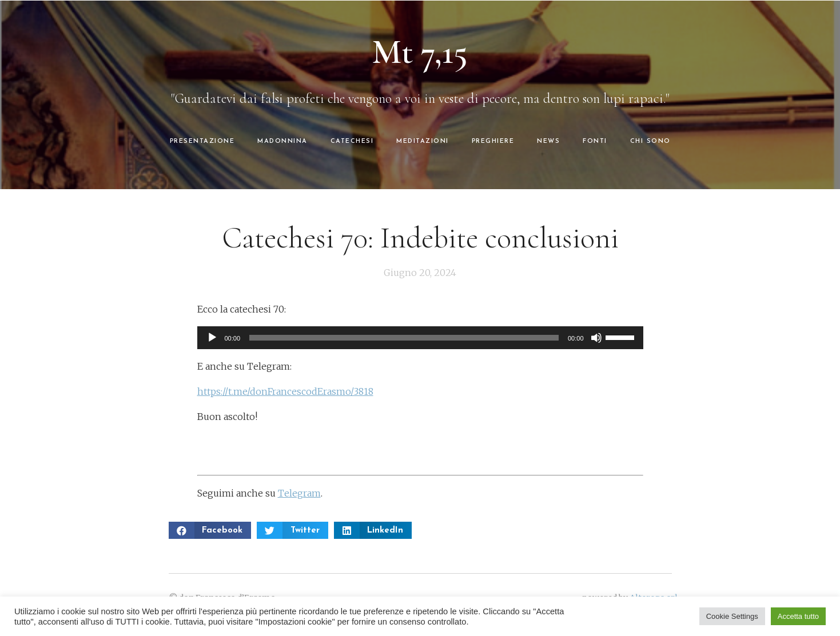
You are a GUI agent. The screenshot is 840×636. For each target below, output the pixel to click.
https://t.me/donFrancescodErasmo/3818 (285, 391)
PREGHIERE (493, 141)
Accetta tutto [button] (798, 616)
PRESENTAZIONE (202, 141)
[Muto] (596, 338)
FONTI (595, 141)
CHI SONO (650, 141)
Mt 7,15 (420, 52)
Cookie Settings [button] (732, 616)
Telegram (299, 493)
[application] (420, 338)
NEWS (548, 141)
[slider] (404, 338)
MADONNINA (282, 141)
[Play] (212, 338)
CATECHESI (352, 141)
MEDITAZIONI (423, 141)
